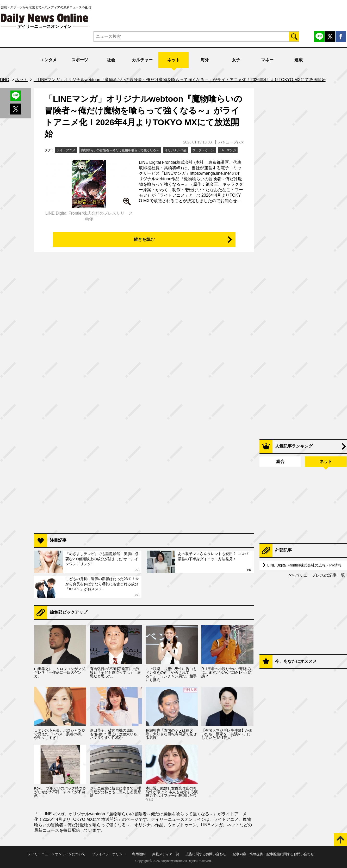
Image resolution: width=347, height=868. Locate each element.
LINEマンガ (228, 150)
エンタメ (48, 60)
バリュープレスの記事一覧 (319, 575)
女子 (236, 60)
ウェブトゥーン (203, 150)
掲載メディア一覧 (166, 854)
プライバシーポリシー (109, 854)
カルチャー (142, 60)
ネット (173, 60)
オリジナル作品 (176, 150)
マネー (267, 60)
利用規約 (139, 854)
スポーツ (80, 60)
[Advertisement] (144, 462)
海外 (205, 60)
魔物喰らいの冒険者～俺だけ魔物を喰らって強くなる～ (120, 150)
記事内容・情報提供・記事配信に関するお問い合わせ (273, 854)
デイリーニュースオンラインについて (57, 854)
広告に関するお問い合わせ (206, 854)
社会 (111, 60)
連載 (299, 60)
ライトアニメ (66, 150)
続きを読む (144, 239)
